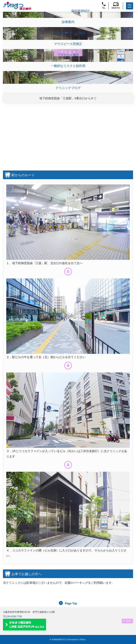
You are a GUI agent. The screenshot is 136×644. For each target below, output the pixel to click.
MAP (129, 621)
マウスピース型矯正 (68, 44)
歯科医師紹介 (81, 11)
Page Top (71, 603)
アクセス (68, 77)
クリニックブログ (68, 88)
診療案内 (68, 22)
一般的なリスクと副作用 (68, 66)
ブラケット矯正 (68, 55)
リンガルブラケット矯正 (68, 33)
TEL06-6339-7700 (12, 617)
